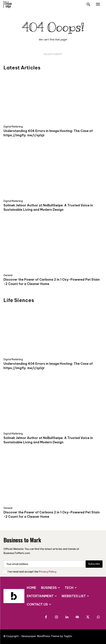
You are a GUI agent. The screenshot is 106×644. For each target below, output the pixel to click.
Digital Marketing (13, 127)
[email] (45, 564)
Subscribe (94, 564)
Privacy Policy (48, 572)
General (8, 275)
